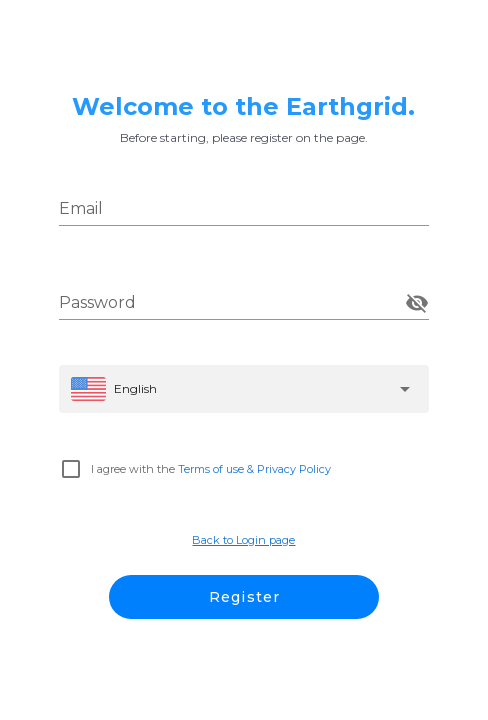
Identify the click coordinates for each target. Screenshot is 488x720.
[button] (243, 389)
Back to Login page (243, 540)
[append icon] (417, 303)
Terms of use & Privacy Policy (254, 469)
